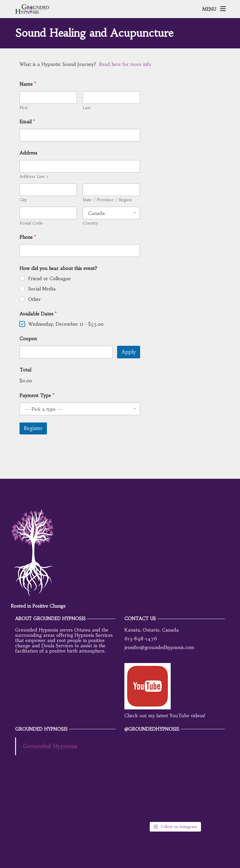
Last (87, 108)
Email (27, 122)
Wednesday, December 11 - (66, 324)
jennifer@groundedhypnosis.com (159, 647)
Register (33, 428)
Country (90, 223)
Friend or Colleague (50, 278)
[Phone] (80, 251)
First (24, 108)
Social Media (42, 289)
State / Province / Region (107, 200)
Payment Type (37, 396)
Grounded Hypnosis (50, 746)
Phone (28, 237)
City (23, 200)
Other (35, 299)
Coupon (28, 339)
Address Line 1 (34, 177)
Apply (129, 352)
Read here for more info (125, 64)
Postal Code (31, 223)
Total (25, 370)
